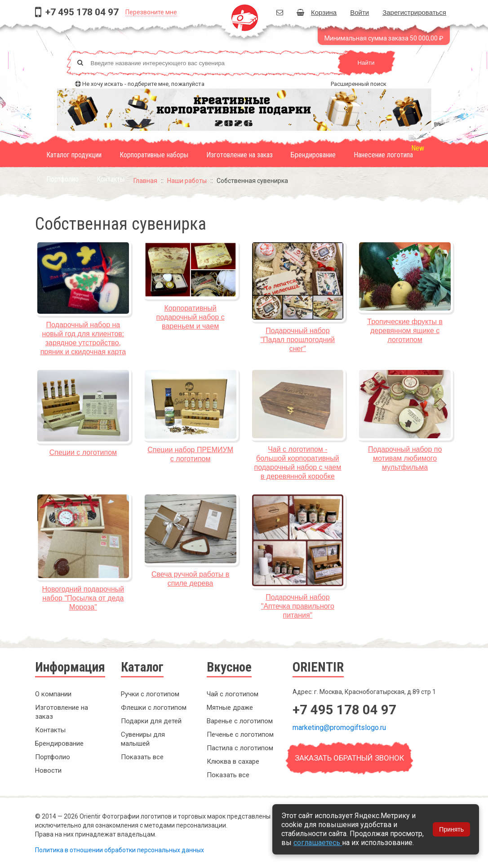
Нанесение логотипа (383, 155)
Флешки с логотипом (154, 708)
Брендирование (313, 155)
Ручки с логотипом (150, 694)
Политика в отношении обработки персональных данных (120, 850)
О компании (53, 694)
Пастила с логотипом (240, 748)
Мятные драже (230, 708)
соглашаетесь (318, 843)
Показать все (142, 757)
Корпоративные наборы (154, 155)
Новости (48, 770)
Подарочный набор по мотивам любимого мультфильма (405, 458)
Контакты (111, 179)
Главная (145, 181)
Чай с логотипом (233, 694)
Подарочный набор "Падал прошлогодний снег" (297, 340)
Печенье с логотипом (240, 734)
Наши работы (187, 181)
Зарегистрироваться (414, 12)
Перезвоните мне (151, 12)
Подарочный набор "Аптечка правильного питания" (298, 606)
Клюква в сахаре (233, 761)
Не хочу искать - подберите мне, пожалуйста (143, 84)
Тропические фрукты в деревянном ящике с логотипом (405, 331)
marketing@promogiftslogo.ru (339, 728)
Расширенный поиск (359, 84)
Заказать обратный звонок (349, 758)
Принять (451, 829)
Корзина (317, 12)
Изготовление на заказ (240, 155)
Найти (366, 63)
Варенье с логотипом (240, 721)
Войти (359, 12)
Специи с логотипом (83, 452)
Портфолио (62, 179)
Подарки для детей (151, 721)
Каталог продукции (74, 155)
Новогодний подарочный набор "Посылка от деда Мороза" (83, 598)
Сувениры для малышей (143, 739)
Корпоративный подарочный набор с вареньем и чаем (191, 317)
